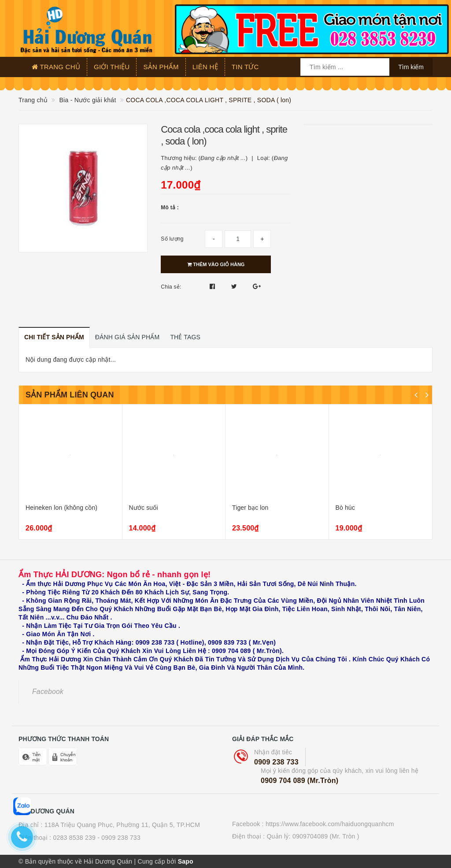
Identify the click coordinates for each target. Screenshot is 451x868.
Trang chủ (56, 67)
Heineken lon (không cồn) (61, 508)
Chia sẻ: (171, 287)
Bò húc (345, 508)
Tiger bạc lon (250, 508)
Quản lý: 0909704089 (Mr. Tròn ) (313, 836)
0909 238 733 (276, 762)
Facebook (48, 692)
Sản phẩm (161, 67)
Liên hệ (205, 67)
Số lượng (172, 239)
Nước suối (144, 508)
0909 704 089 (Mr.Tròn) (299, 781)
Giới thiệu (112, 67)
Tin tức (245, 67)
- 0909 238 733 (119, 838)
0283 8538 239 (74, 838)
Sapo (186, 861)
